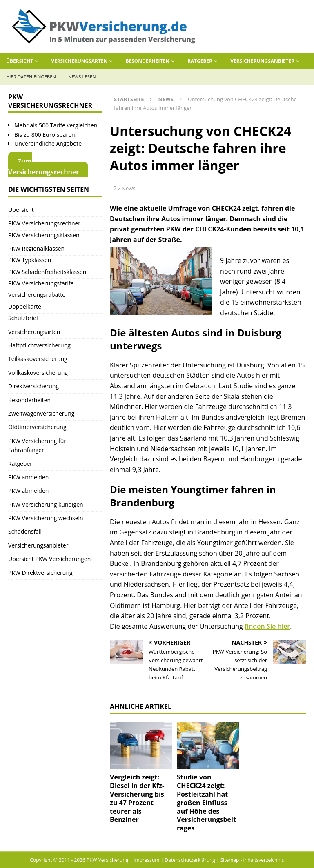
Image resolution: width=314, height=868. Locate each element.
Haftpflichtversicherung (39, 345)
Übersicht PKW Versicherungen (49, 559)
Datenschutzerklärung (190, 860)
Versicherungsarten (79, 61)
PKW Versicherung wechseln (46, 518)
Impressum (146, 860)
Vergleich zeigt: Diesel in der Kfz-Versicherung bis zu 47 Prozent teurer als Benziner (137, 798)
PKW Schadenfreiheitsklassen (47, 272)
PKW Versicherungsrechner (44, 223)
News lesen (82, 77)
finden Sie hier (267, 626)
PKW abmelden (28, 491)
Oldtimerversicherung (37, 427)
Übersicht (20, 61)
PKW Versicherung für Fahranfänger (37, 445)
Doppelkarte (25, 306)
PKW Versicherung (107, 860)
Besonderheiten (147, 61)
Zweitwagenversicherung (41, 413)
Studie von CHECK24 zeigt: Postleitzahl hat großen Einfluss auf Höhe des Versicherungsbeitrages (206, 802)
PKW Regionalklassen (36, 248)
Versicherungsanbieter (262, 61)
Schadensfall (25, 531)
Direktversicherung (33, 386)
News (128, 188)
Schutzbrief (23, 318)
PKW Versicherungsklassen (44, 235)
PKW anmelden (28, 477)
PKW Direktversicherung (40, 573)
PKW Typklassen (30, 260)
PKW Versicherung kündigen (46, 504)
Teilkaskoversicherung (38, 359)
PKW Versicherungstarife (41, 283)
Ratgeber (200, 61)
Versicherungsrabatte (37, 295)
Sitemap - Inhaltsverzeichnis (252, 860)
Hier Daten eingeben (31, 77)
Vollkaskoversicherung (38, 373)
